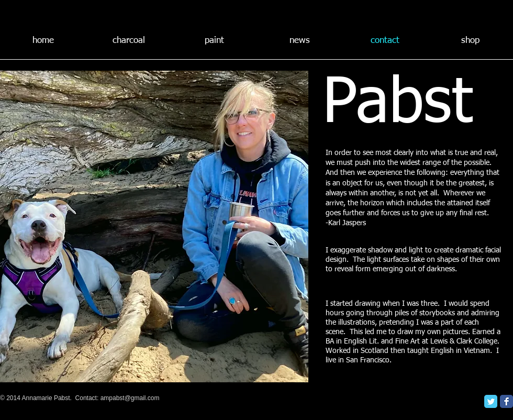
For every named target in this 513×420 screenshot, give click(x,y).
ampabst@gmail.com (130, 398)
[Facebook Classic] (506, 401)
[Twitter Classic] (491, 401)
